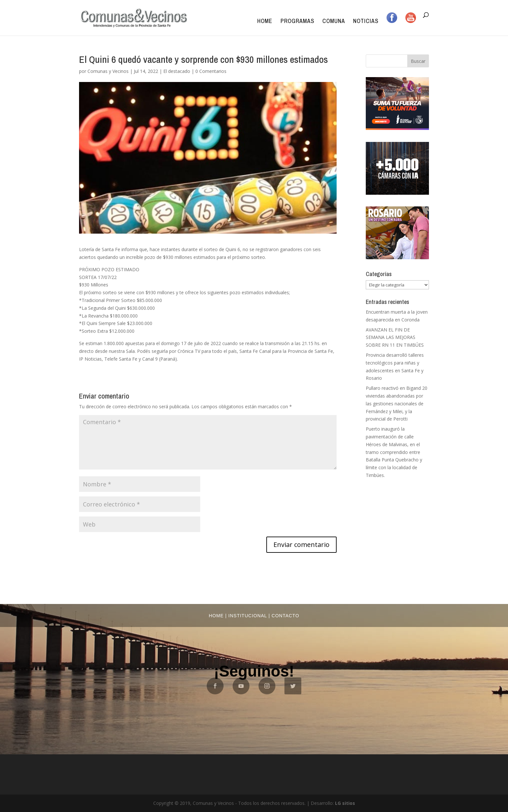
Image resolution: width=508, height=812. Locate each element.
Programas (297, 22)
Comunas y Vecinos (108, 71)
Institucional (248, 616)
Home (265, 22)
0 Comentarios (211, 71)
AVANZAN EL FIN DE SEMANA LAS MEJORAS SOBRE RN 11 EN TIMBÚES (395, 337)
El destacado (177, 71)
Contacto (285, 616)
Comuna (334, 22)
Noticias (366, 22)
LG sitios (345, 803)
